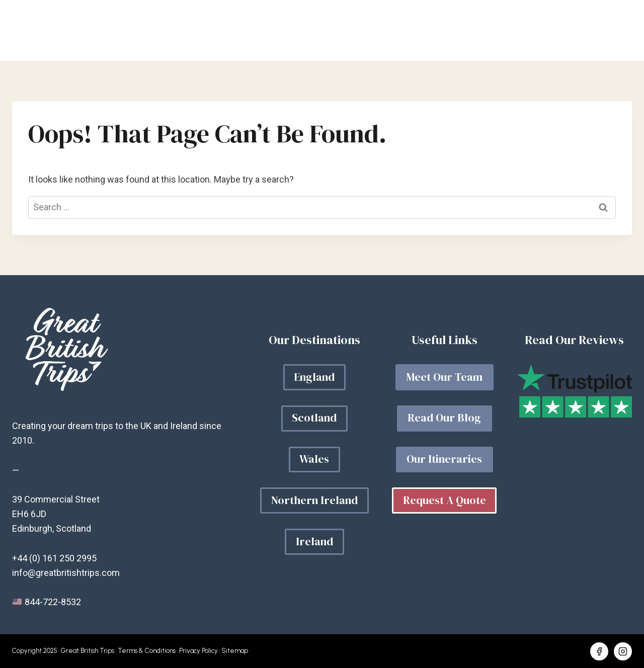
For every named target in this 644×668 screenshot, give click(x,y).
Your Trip (385, 31)
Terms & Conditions (147, 651)
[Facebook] (599, 651)
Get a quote (591, 31)
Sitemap (235, 651)
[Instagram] (623, 651)
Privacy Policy (198, 651)
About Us (517, 31)
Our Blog (451, 31)
